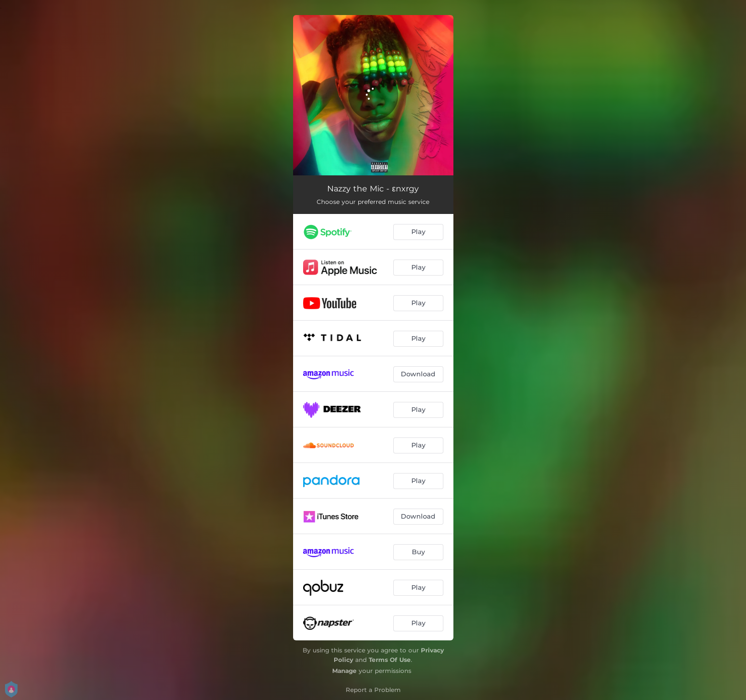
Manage (344, 671)
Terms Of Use (390, 660)
